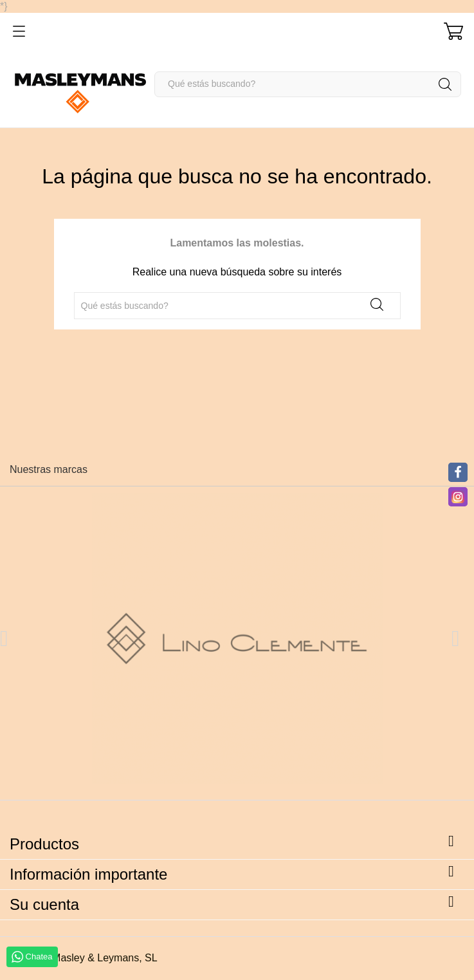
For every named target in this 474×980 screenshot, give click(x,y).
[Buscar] (308, 84)
